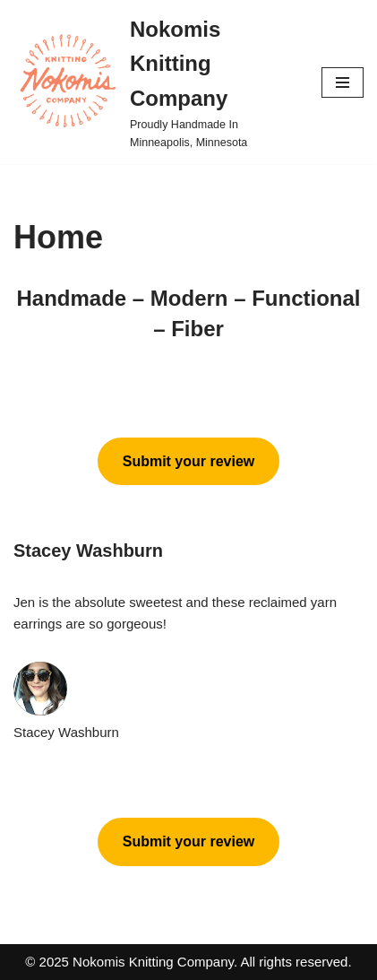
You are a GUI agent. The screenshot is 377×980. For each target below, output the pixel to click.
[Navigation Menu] (343, 82)
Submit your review (189, 461)
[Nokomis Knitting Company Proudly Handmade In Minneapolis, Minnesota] (154, 82)
